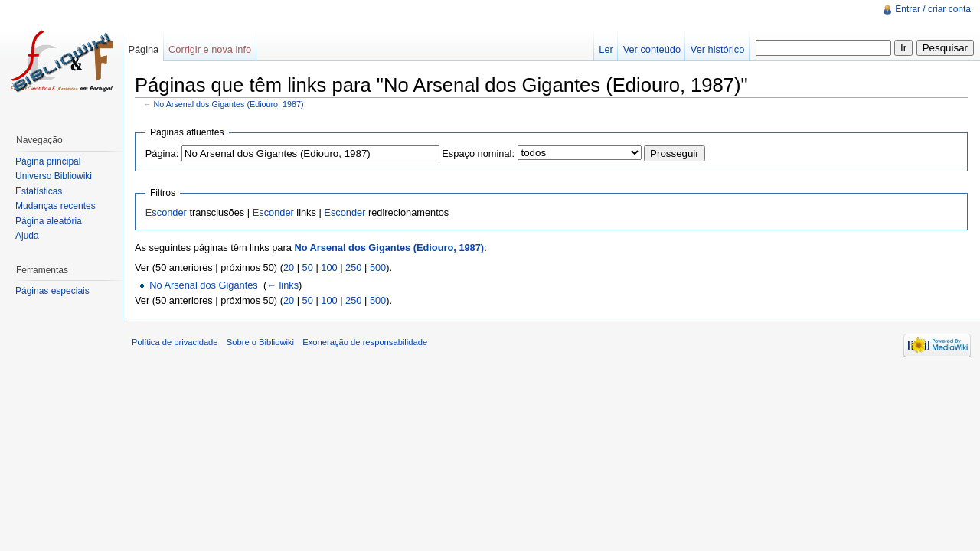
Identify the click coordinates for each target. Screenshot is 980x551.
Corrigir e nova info (210, 49)
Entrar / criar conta (933, 9)
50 (308, 267)
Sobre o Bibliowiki (260, 342)
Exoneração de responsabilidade (365, 342)
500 (378, 267)
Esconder (166, 212)
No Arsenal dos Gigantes (204, 285)
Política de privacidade (175, 342)
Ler (606, 49)
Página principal (48, 161)
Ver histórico (717, 49)
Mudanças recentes (56, 206)
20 (289, 267)
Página (143, 49)
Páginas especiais (52, 291)
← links (283, 285)
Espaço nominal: (478, 153)
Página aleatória (49, 221)
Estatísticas (39, 191)
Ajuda (27, 236)
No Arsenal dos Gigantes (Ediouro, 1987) (229, 104)
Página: (162, 153)
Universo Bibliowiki (54, 176)
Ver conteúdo (652, 49)
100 (329, 267)
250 (353, 267)
